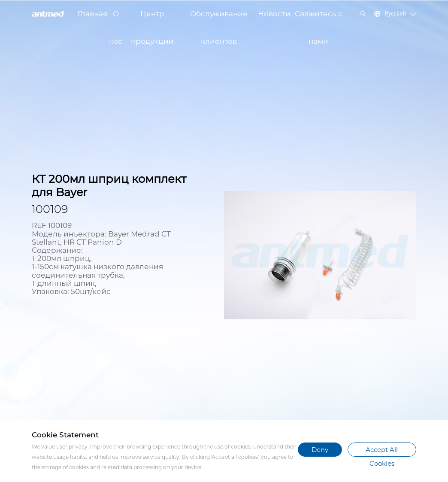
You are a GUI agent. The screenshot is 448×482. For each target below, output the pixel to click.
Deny (320, 450)
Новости (274, 14)
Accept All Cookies (382, 451)
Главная (92, 14)
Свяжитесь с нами (319, 18)
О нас (116, 18)
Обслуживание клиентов (219, 18)
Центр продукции (152, 18)
